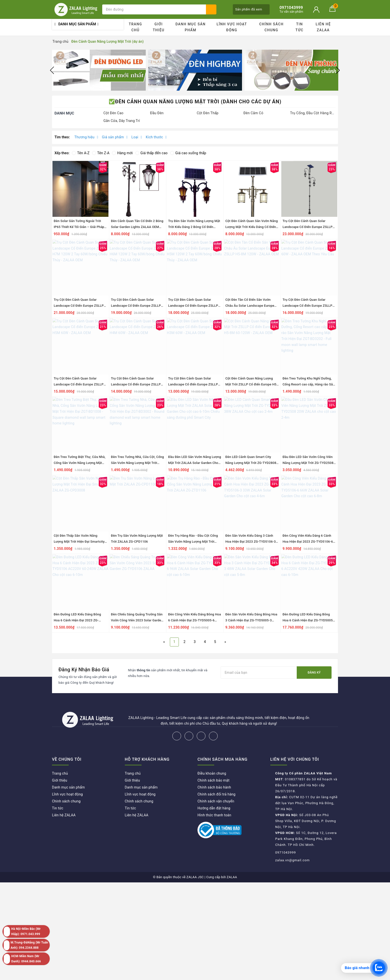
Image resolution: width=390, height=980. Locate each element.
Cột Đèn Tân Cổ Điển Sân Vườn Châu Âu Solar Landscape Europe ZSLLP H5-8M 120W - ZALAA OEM (251, 306)
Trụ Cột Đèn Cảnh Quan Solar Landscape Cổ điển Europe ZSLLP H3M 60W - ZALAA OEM (193, 384)
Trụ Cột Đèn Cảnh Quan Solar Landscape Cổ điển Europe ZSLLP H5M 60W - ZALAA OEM (79, 384)
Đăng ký (314, 673)
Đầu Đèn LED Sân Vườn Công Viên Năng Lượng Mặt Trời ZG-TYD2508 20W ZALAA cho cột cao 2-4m (308, 463)
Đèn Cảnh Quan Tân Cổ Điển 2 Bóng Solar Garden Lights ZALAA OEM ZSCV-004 (137, 227)
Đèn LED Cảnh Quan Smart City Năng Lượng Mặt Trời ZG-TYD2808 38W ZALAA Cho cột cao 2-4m (251, 463)
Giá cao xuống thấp (188, 153)
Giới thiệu (159, 27)
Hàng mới (122, 153)
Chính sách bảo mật (213, 780)
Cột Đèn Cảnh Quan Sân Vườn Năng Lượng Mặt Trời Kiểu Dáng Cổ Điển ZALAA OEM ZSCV (252, 227)
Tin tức (299, 27)
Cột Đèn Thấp (208, 113)
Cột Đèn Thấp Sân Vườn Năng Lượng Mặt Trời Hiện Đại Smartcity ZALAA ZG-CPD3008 (79, 542)
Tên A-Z (81, 153)
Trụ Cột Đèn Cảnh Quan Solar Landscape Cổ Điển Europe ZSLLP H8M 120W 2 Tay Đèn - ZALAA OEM (309, 227)
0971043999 (286, 852)
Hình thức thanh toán (214, 815)
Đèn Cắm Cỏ (253, 113)
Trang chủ (136, 27)
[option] (99, 70)
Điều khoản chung (212, 773)
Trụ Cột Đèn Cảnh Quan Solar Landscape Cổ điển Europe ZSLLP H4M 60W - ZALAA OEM (136, 384)
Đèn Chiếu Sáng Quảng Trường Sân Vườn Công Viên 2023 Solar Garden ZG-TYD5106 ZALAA (137, 620)
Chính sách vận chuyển (216, 801)
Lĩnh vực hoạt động (232, 27)
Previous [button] (52, 70)
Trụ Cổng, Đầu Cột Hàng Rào (313, 113)
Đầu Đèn (157, 113)
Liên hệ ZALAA (323, 27)
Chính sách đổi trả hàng (217, 794)
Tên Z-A (101, 153)
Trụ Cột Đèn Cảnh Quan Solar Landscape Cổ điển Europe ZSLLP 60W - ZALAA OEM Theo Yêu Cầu (307, 306)
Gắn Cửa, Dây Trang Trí (122, 121)
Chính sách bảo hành (214, 787)
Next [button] (338, 70)
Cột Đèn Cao (114, 113)
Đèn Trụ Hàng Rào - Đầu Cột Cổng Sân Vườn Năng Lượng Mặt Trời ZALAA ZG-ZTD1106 (193, 542)
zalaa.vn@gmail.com (293, 860)
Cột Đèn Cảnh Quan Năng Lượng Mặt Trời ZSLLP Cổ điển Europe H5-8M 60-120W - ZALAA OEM (251, 384)
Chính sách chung (271, 27)
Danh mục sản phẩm (190, 27)
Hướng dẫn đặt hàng (214, 808)
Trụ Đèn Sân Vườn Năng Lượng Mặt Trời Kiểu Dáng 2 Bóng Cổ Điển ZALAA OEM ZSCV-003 (194, 227)
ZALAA (232, 877)
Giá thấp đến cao (151, 153)
